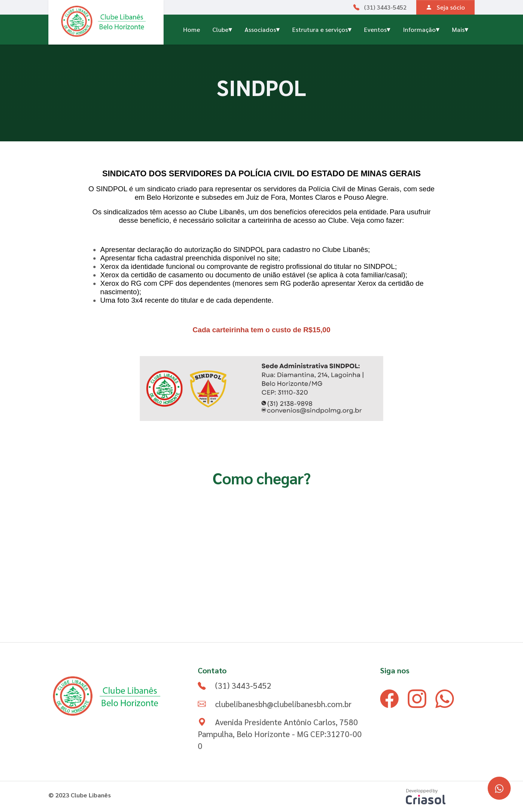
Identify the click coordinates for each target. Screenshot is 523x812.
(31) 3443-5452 (380, 7)
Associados (262, 29)
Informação (421, 29)
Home (192, 29)
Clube (222, 29)
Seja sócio (445, 7)
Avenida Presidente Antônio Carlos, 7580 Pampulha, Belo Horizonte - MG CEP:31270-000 (280, 734)
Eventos (377, 29)
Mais (460, 29)
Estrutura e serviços (322, 29)
